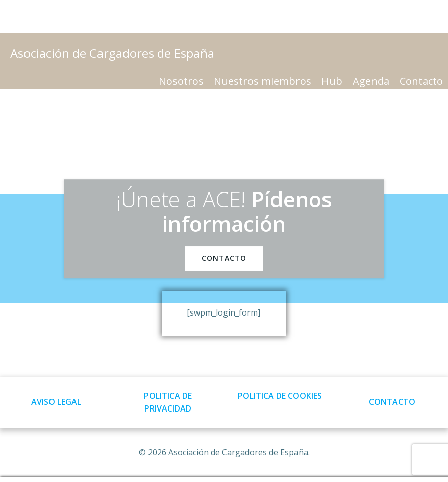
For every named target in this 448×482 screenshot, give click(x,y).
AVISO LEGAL (56, 402)
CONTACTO (392, 402)
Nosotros (181, 81)
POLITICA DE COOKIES (280, 396)
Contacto (421, 81)
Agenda (371, 81)
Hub (332, 81)
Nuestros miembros (263, 81)
